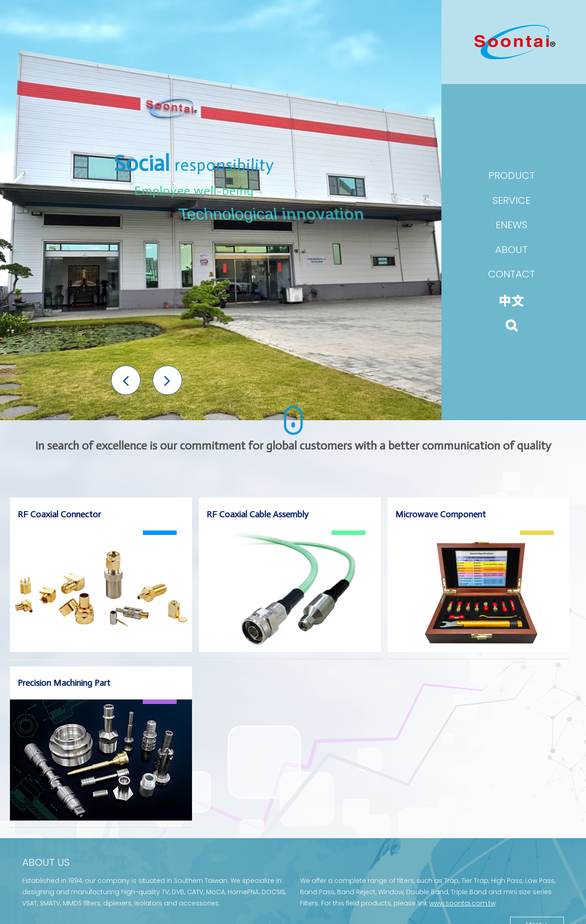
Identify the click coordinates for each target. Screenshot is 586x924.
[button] (126, 380)
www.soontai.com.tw (462, 903)
